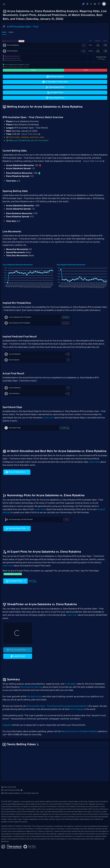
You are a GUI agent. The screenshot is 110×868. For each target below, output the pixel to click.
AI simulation (71, 684)
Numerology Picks (17, 528)
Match (4, 32)
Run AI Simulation (17, 472)
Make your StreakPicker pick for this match (27, 141)
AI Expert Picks (15, 581)
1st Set (11, 32)
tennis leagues (77, 709)
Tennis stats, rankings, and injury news (25, 137)
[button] (104, 4)
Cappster (7, 725)
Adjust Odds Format (94, 161)
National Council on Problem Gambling (79, 732)
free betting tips (34, 697)
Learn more (49, 418)
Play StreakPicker (18, 650)
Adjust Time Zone (31, 134)
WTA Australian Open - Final (24, 27)
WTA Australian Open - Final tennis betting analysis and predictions (57, 706)
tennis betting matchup (31, 687)
